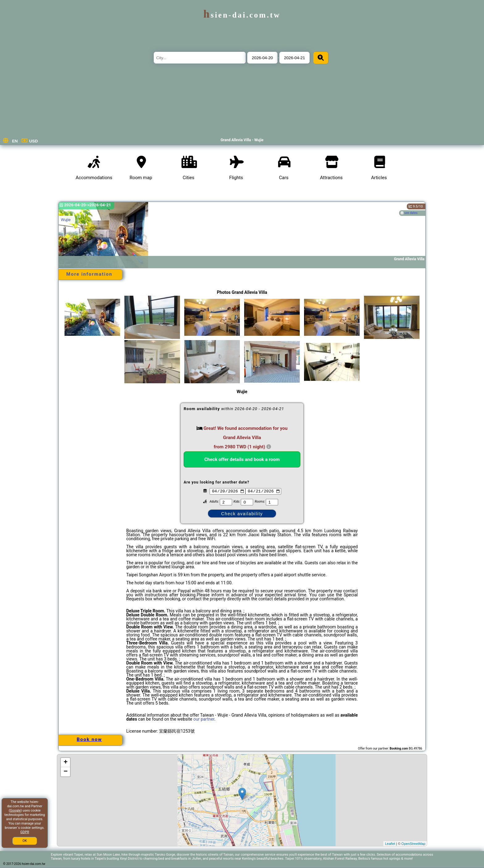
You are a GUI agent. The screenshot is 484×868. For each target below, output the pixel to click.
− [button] (66, 772)
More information (89, 274)
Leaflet (390, 844)
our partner (204, 719)
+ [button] (66, 763)
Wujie (66, 220)
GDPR (25, 832)
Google (15, 810)
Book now (89, 739)
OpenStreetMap (413, 844)
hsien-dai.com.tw (242, 15)
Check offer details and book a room (242, 459)
